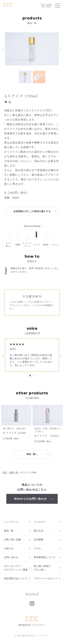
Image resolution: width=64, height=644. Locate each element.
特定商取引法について (16, 578)
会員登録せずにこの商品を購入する (32, 211)
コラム (37, 548)
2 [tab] (34, 376)
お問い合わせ (11, 557)
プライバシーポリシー (46, 578)
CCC (5, 472)
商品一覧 (9, 531)
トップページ (11, 522)
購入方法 (39, 531)
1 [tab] (30, 376)
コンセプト (40, 522)
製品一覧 (14, 472)
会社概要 (39, 540)
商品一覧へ (32, 454)
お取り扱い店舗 (12, 540)
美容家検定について (45, 557)
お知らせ (9, 548)
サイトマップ (32, 594)
